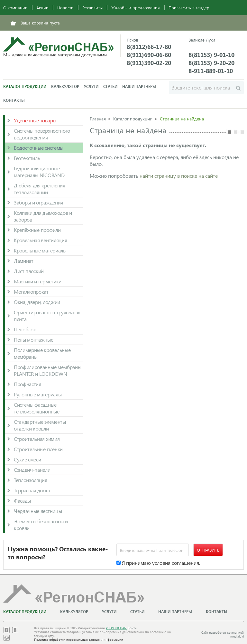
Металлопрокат (31, 292)
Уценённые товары (35, 120)
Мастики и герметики (38, 281)
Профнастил (27, 384)
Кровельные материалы (40, 250)
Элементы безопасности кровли (41, 525)
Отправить (208, 550)
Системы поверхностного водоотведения (42, 134)
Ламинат (24, 261)
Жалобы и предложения (136, 8)
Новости (65, 8)
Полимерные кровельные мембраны (42, 353)
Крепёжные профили (37, 230)
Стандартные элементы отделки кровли (40, 425)
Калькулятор (65, 86)
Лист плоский (29, 271)
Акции (42, 8)
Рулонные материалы (38, 394)
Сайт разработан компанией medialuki (223, 634)
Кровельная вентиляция (40, 240)
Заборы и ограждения (38, 202)
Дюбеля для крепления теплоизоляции (40, 189)
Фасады (22, 501)
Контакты (14, 100)
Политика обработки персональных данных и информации (79, 639)
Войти (132, 628)
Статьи (110, 86)
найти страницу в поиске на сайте (179, 176)
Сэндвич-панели (32, 470)
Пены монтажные (34, 340)
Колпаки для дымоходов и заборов (43, 216)
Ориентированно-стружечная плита (47, 316)
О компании (15, 8)
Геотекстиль (27, 158)
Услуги (91, 86)
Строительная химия (37, 439)
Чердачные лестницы (38, 511)
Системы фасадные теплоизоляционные (37, 408)
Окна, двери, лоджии (37, 302)
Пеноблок (25, 329)
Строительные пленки (38, 449)
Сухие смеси (27, 459)
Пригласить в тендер (189, 8)
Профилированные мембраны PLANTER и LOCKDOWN (47, 370)
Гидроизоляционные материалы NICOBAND (39, 172)
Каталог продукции (25, 86)
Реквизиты (92, 8)
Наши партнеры (139, 86)
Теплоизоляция (31, 480)
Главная (98, 119)
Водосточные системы (39, 148)
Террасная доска (32, 490)
